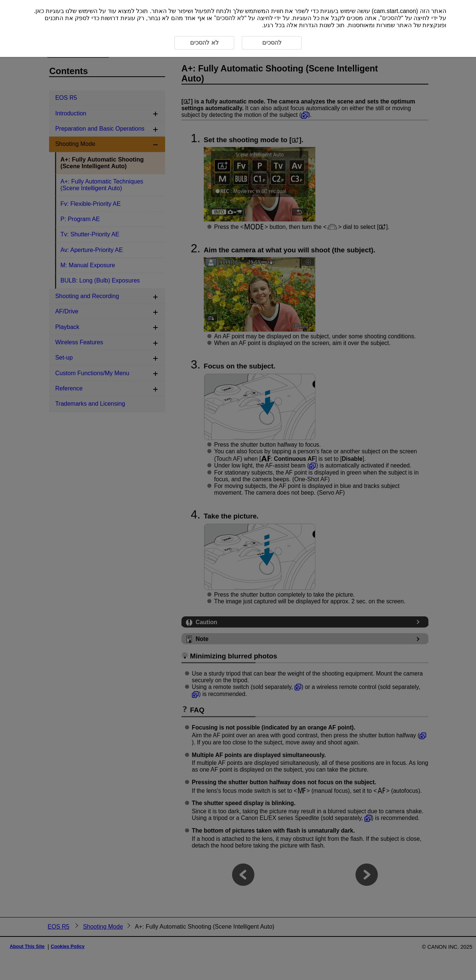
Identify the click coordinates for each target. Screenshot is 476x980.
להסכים (392, 18)
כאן (40, 11)
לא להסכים (230, 18)
